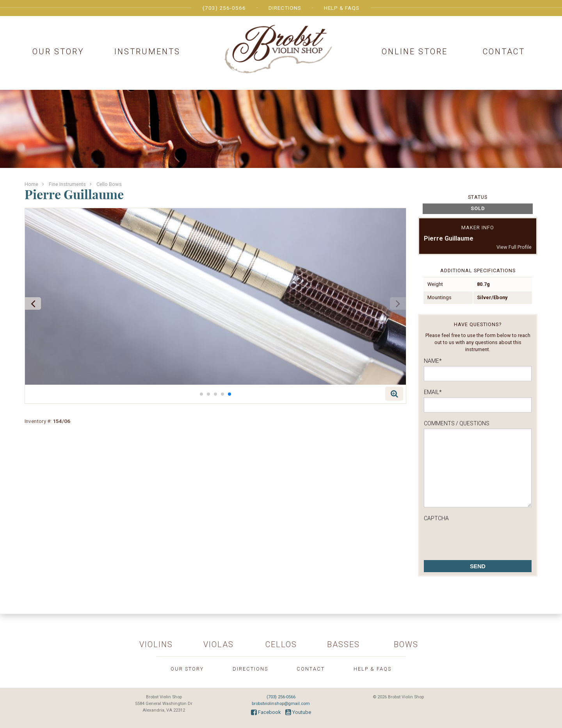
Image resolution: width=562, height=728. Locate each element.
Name (433, 361)
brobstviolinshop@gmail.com (281, 704)
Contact (504, 52)
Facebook (266, 712)
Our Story (58, 52)
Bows (406, 644)
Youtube (298, 712)
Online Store (415, 52)
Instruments (147, 52)
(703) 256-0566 (224, 8)
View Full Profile (514, 247)
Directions (285, 8)
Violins (156, 644)
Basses (343, 644)
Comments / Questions (457, 423)
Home (31, 184)
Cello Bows (109, 184)
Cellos (281, 644)
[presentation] (483, 539)
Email (433, 392)
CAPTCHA (436, 518)
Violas (219, 644)
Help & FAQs (342, 8)
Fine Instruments (67, 184)
